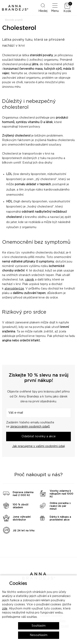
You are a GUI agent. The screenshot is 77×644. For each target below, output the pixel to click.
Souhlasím (39, 626)
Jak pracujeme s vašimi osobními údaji (38, 446)
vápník (30, 280)
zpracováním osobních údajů (30, 427)
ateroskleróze (14, 289)
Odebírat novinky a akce (39, 436)
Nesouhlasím (39, 635)
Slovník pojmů (14, 20)
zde (5, 609)
